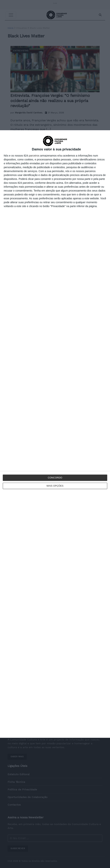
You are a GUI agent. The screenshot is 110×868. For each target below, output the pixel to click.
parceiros (34, 156)
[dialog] (55, 434)
